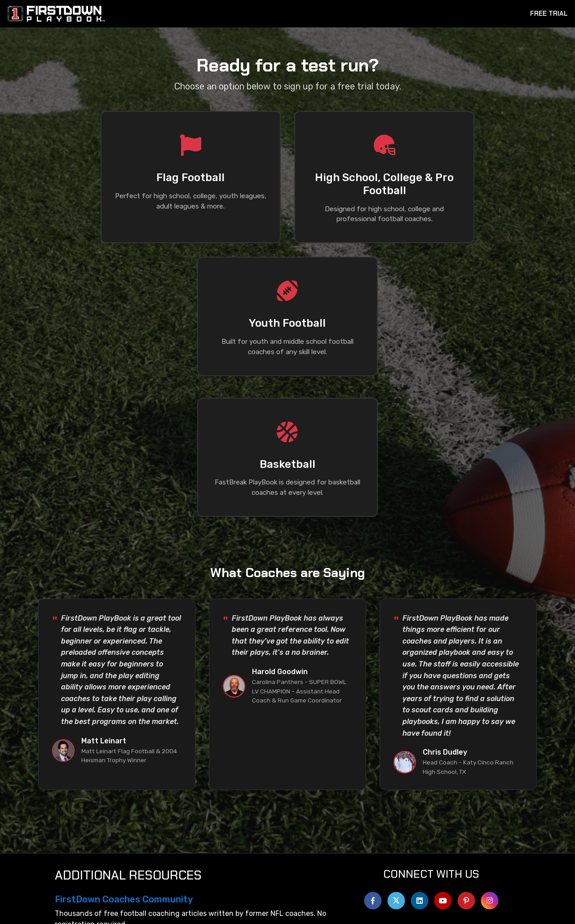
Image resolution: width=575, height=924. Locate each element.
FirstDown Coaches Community (124, 813)
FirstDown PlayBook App (108, 859)
